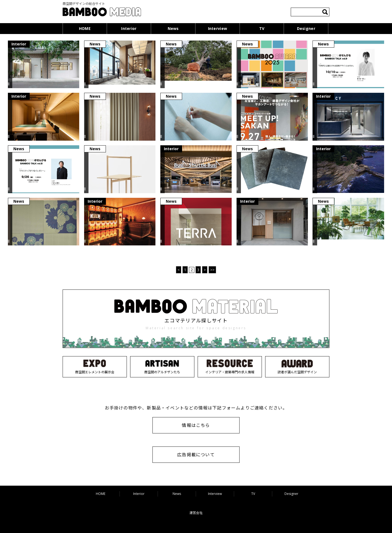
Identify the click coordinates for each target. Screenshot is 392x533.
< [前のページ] (179, 270)
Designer (306, 28)
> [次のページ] (205, 270)
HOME (85, 28)
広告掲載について (196, 455)
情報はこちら (196, 425)
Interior (129, 28)
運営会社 (196, 513)
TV (262, 28)
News (173, 28)
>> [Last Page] (212, 270)
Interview (218, 28)
